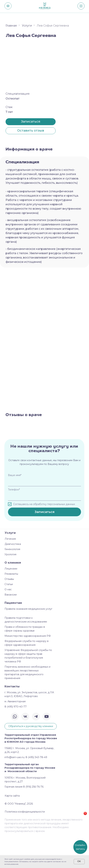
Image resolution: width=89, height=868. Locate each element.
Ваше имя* (15, 507)
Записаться (45, 544)
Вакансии (11, 627)
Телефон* (14, 522)
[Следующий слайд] (86, 442)
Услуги (27, 26)
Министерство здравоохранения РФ (28, 668)
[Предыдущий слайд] (3, 442)
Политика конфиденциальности (25, 844)
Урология (10, 587)
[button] (31, 131)
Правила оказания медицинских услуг (28, 641)
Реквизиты (11, 606)
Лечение (10, 571)
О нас (8, 622)
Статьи (9, 616)
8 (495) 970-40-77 (16, 739)
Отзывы (9, 611)
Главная (11, 26)
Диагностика (13, 576)
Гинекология (12, 581)
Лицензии (11, 601)
